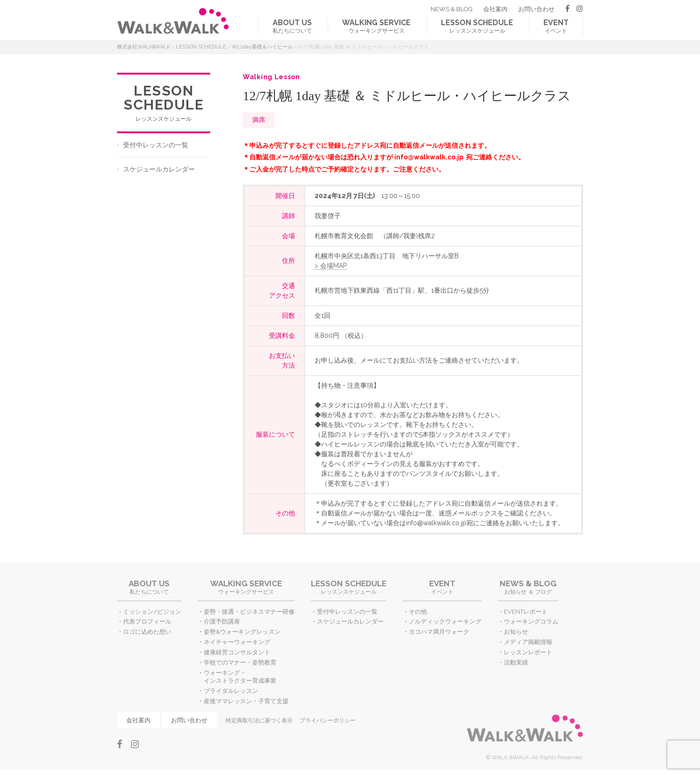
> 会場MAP (331, 266)
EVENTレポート (526, 612)
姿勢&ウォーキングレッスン (242, 632)
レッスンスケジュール (477, 26)
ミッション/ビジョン (152, 612)
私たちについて (292, 26)
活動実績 (516, 662)
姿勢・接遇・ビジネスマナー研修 (249, 612)
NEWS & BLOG (452, 9)
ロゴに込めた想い (147, 632)
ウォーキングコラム (531, 621)
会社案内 (495, 9)
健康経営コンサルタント (237, 652)
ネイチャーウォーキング (237, 642)
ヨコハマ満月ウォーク (439, 632)
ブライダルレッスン (231, 691)
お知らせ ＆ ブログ (528, 587)
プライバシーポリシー (328, 720)
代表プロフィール (147, 621)
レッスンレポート (528, 652)
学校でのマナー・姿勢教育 (240, 662)
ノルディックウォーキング (445, 621)
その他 (418, 612)
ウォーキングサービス (376, 26)
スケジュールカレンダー (159, 169)
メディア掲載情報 (528, 642)
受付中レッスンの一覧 (156, 145)
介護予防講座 (222, 621)
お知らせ (516, 632)
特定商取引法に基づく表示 (259, 720)
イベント (556, 26)
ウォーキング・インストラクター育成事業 (240, 677)
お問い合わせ (536, 9)
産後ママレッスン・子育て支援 (246, 701)
